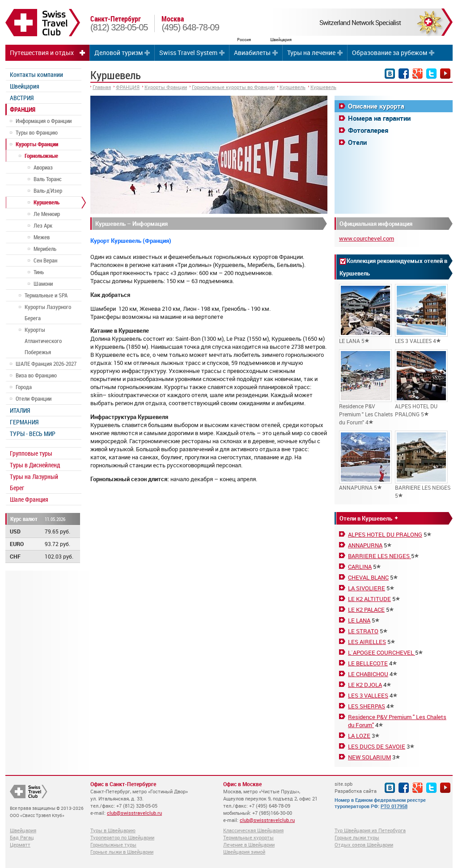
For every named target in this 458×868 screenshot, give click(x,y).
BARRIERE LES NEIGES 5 (423, 465)
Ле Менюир (47, 214)
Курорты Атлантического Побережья (43, 341)
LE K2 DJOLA (365, 685)
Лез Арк (43, 225)
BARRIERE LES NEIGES (380, 556)
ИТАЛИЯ (20, 410)
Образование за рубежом (390, 53)
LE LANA (359, 620)
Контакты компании (36, 74)
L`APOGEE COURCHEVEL (382, 652)
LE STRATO (363, 631)
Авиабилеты (252, 53)
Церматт (20, 845)
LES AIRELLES (367, 642)
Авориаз (43, 167)
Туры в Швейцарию (113, 830)
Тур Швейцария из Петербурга (370, 830)
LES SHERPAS (367, 706)
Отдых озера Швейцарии (364, 845)
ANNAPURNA (365, 545)
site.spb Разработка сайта (356, 787)
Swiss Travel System (188, 53)
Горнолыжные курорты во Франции (233, 87)
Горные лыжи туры (357, 837)
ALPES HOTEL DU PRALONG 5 (421, 383)
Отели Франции (34, 398)
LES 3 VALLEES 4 (421, 314)
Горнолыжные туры (113, 845)
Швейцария (25, 86)
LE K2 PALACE (366, 610)
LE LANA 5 (365, 314)
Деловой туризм (119, 53)
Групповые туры (31, 453)
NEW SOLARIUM (369, 757)
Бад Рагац (22, 837)
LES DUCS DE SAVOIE (377, 746)
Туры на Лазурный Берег (34, 482)
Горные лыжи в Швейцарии (122, 852)
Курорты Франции (37, 144)
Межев (42, 237)
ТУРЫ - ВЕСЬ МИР (33, 434)
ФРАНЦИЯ (23, 109)
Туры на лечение (311, 53)
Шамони (43, 284)
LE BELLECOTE (368, 663)
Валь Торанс (48, 179)
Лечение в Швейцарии (249, 845)
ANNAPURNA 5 (365, 461)
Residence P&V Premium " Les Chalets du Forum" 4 (366, 387)
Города (24, 387)
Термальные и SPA (46, 295)
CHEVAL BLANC (368, 577)
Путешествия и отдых (42, 53)
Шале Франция (29, 499)
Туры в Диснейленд (35, 465)
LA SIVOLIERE (367, 588)
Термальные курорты (248, 837)
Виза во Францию (36, 375)
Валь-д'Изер (48, 191)
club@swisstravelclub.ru (134, 813)
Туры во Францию (37, 132)
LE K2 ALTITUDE (369, 599)
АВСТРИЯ (22, 98)
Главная (102, 87)
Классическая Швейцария (253, 830)
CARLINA (360, 567)
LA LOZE (359, 736)
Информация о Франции (44, 121)
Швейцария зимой (244, 852)
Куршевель (47, 202)
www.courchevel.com (367, 238)
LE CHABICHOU (368, 674)
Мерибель (45, 249)
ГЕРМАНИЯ (24, 422)
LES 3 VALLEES (368, 695)
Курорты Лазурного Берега (48, 312)
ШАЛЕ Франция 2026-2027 (46, 364)
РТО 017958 (394, 806)
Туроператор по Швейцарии (122, 837)
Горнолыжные (41, 156)
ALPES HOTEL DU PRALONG (385, 534)
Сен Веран (45, 260)
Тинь (39, 272)
